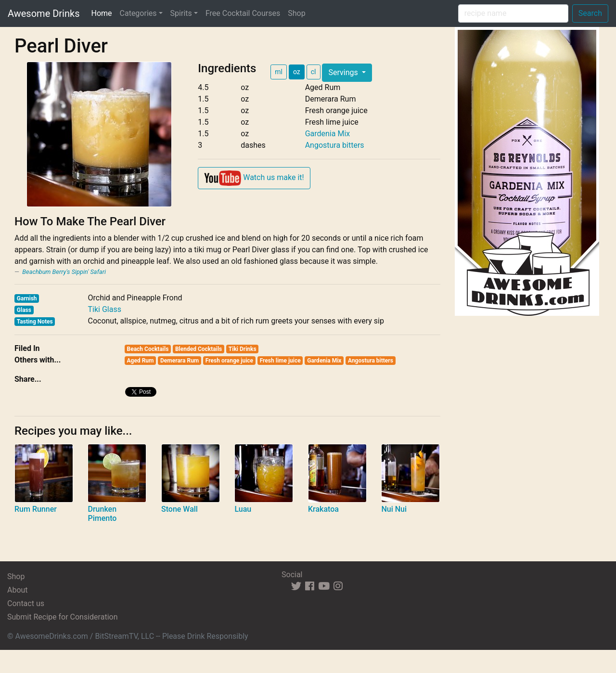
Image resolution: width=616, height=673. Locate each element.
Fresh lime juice (280, 361)
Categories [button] (138, 13)
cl (314, 72)
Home (103, 13)
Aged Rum (141, 361)
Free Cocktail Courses (243, 13)
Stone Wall (180, 509)
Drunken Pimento (102, 514)
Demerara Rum (180, 361)
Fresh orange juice (229, 361)
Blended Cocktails (199, 349)
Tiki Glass (104, 309)
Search (590, 13)
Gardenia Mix (328, 134)
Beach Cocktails (148, 349)
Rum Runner (36, 509)
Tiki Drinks (243, 349)
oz (297, 72)
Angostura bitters (335, 145)
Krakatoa (323, 509)
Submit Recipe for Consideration (62, 617)
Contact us (26, 603)
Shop (296, 13)
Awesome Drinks (44, 13)
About (18, 590)
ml (279, 72)
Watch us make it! (254, 178)
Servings (344, 72)
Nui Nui (394, 509)
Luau (243, 509)
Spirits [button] (181, 13)
